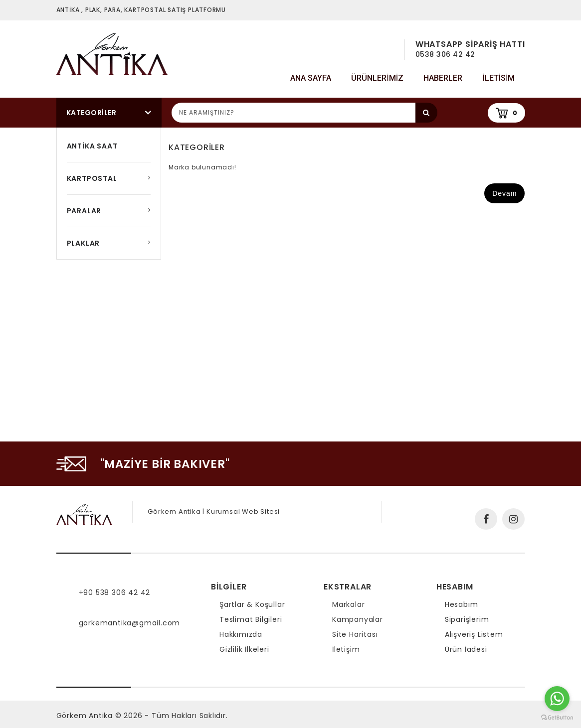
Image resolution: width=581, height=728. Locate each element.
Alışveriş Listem (474, 634)
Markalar (348, 604)
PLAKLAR (84, 243)
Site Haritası (355, 634)
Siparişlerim (467, 619)
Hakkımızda (241, 634)
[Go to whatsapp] (557, 699)
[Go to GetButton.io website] (557, 718)
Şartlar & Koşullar (252, 604)
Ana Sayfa (311, 78)
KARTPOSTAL (92, 178)
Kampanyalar (358, 619)
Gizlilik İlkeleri (244, 649)
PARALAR (84, 211)
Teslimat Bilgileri (251, 619)
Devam (504, 193)
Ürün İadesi (466, 649)
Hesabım (462, 604)
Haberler (443, 78)
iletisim (498, 78)
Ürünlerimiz (377, 78)
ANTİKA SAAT (92, 146)
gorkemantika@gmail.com (130, 623)
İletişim (346, 649)
